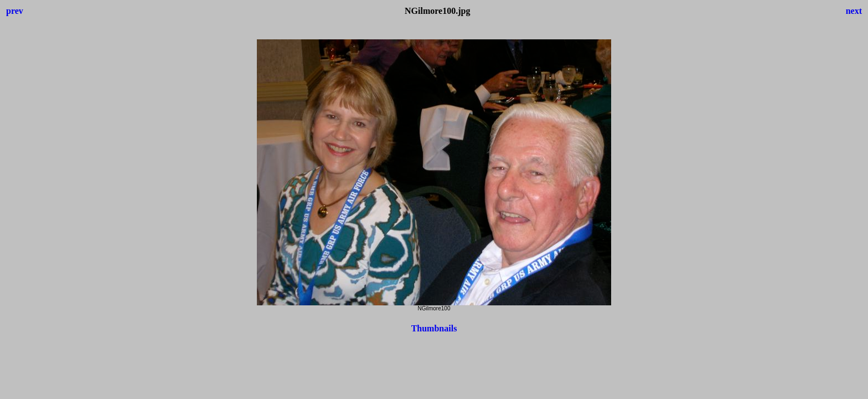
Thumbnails (434, 328)
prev (15, 11)
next (854, 11)
